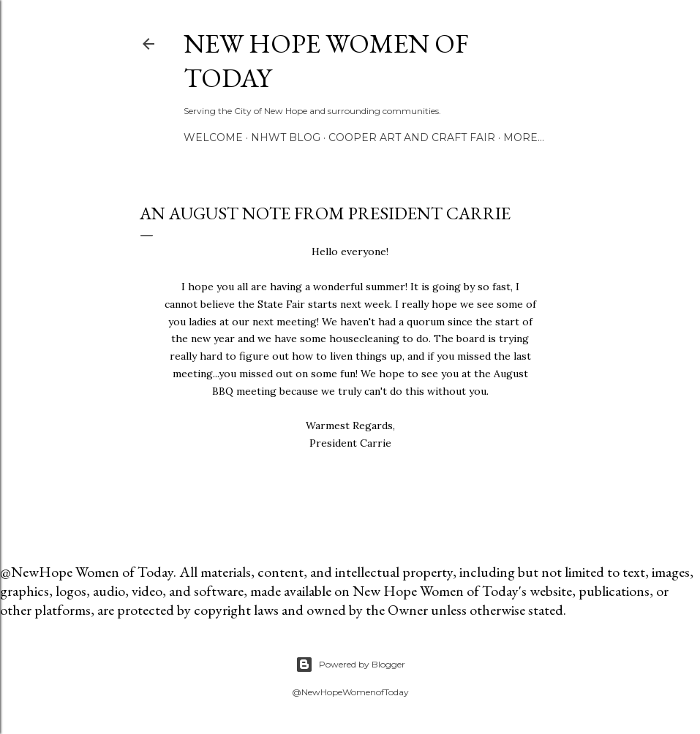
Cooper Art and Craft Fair (412, 137)
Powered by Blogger (350, 665)
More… (524, 137)
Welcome (213, 137)
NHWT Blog (286, 137)
